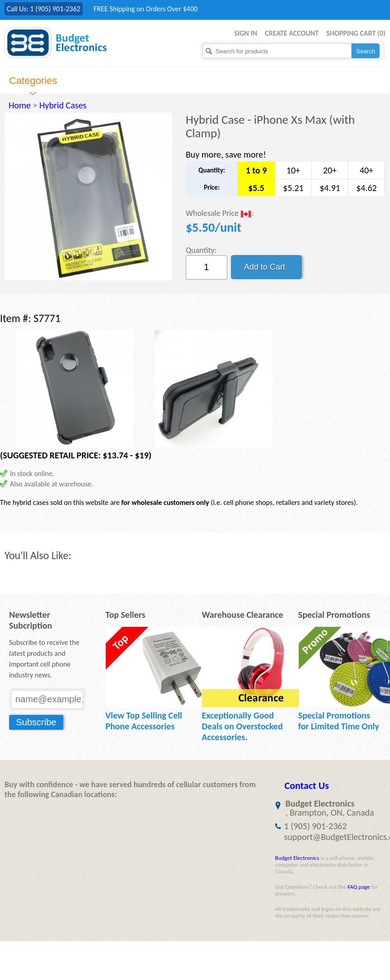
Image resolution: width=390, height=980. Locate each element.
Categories (33, 81)
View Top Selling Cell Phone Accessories (144, 721)
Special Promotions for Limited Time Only (339, 721)
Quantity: (201, 250)
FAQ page (359, 887)
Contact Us (307, 786)
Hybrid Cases (63, 105)
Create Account (292, 33)
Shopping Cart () (356, 33)
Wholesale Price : (220, 214)
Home (20, 105)
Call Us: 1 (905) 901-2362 (44, 9)
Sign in (246, 33)
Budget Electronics (297, 858)
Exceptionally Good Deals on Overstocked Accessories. (242, 726)
